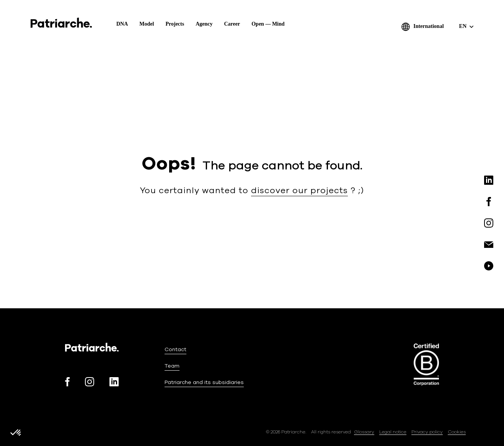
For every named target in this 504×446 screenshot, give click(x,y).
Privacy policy (427, 432)
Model (147, 24)
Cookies (457, 432)
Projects (175, 24)
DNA (122, 24)
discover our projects (299, 190)
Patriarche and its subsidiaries (204, 382)
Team (172, 366)
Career (232, 24)
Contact (175, 349)
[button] (16, 433)
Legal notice (393, 432)
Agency (204, 24)
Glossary (364, 432)
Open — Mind (268, 24)
